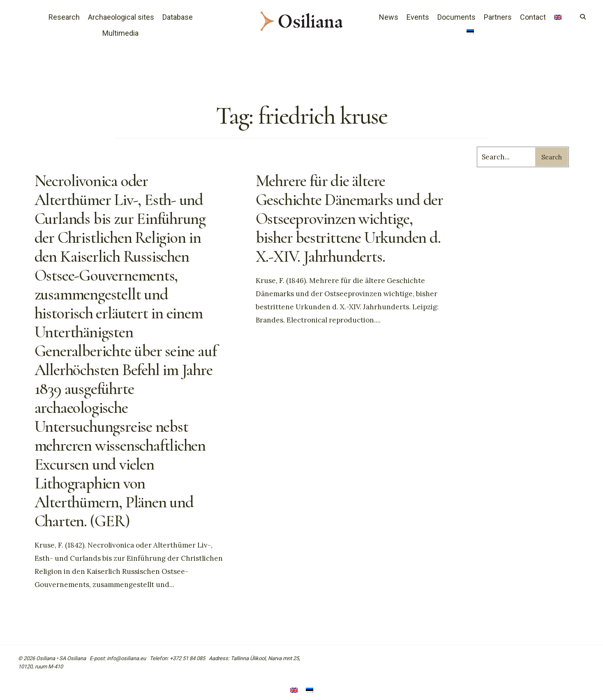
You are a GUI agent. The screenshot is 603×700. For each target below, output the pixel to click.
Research (64, 17)
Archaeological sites (121, 17)
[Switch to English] (294, 691)
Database (178, 17)
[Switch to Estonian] (470, 32)
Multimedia (120, 33)
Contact (533, 17)
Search (552, 157)
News (389, 17)
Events (418, 17)
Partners (498, 17)
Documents (456, 17)
